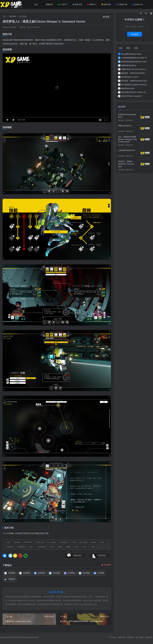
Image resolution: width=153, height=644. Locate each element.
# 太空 (8, 542)
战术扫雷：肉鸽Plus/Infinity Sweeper (133, 81)
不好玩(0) (102, 555)
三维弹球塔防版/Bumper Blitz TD (133, 58)
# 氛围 (68, 547)
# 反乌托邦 (63, 542)
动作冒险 (23, 16)
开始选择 (135, 34)
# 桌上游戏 (83, 542)
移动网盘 (84, 573)
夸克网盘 (54, 573)
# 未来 (51, 547)
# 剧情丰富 (9, 547)
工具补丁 (63, 4)
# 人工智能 (51, 542)
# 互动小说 (40, 542)
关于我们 (113, 637)
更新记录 (77, 4)
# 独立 (84, 547)
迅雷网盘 (40, 573)
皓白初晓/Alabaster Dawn (130, 54)
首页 (36, 4)
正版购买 (10, 579)
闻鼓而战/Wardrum (127, 65)
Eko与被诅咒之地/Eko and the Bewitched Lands (133, 85)
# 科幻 (101, 542)
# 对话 (76, 547)
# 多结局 (17, 542)
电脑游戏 (48, 4)
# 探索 (60, 547)
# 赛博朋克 (21, 547)
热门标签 (140, 637)
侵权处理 (122, 637)
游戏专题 (106, 4)
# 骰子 (31, 547)
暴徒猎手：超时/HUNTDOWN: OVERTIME (133, 73)
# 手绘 (73, 542)
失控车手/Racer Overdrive (130, 96)
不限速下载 (121, 4)
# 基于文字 (28, 542)
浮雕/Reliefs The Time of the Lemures (133, 69)
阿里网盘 (69, 573)
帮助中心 (92, 4)
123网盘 (99, 573)
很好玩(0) (77, 555)
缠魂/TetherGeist (126, 88)
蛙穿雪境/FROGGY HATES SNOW (133, 92)
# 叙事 (93, 542)
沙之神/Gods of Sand (128, 77)
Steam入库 (138, 4)
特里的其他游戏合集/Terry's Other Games (133, 62)
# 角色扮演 (41, 547)
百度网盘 (10, 573)
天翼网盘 (25, 573)
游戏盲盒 (131, 637)
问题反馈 (149, 637)
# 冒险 (93, 547)
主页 (4, 16)
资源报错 (106, 565)
